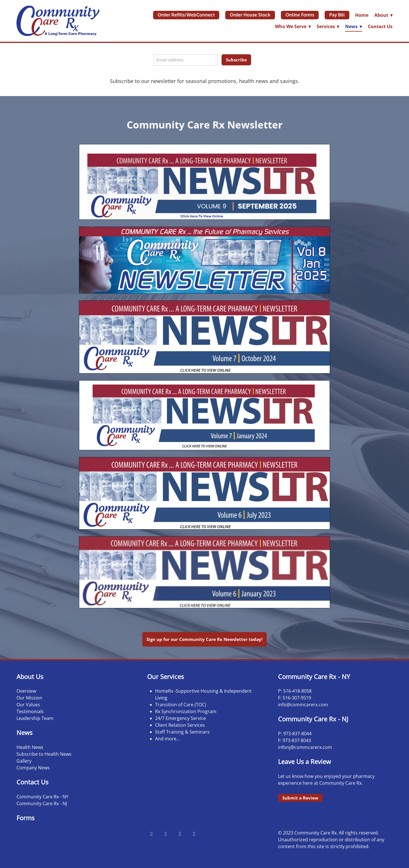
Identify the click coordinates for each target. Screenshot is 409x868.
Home (362, 15)
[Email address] (186, 60)
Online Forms (300, 15)
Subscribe (236, 60)
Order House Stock (250, 15)
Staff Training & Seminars (182, 732)
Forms (25, 818)
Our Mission (29, 698)
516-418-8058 (297, 691)
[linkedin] (194, 834)
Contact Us (380, 26)
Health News (30, 747)
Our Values (28, 705)
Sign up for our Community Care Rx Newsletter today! (204, 639)
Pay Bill (337, 15)
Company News (33, 768)
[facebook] (151, 834)
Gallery (24, 761)
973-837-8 (294, 734)
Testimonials (30, 711)
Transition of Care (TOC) (181, 705)
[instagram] (166, 834)
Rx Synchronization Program (186, 711)
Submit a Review (300, 798)
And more (166, 739)
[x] (180, 834)
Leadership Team (35, 718)
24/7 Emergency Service (180, 718)
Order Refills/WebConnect (186, 15)
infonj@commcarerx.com (305, 747)
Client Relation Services (180, 725)
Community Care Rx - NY (42, 797)
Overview (26, 691)
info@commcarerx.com (303, 705)
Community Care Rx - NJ (42, 803)
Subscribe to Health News (44, 754)
